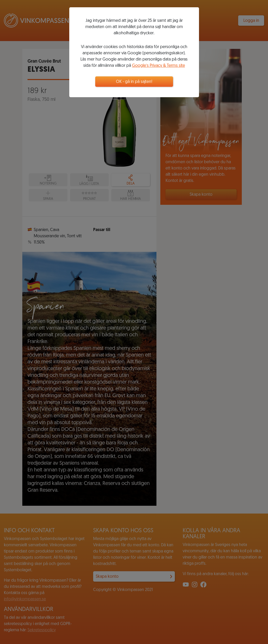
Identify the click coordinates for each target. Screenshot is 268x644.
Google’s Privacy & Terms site (159, 66)
